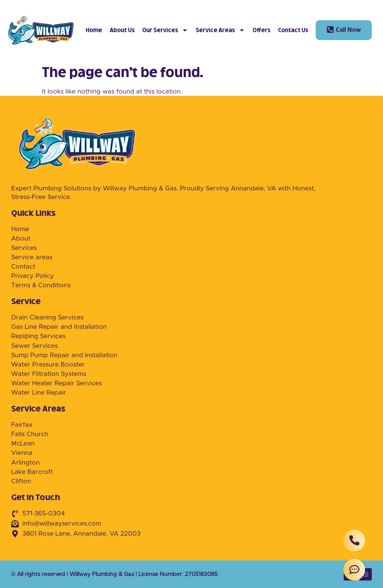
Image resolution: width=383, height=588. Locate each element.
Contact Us (293, 30)
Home (94, 30)
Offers (261, 30)
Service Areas (220, 30)
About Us (122, 30)
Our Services (165, 30)
